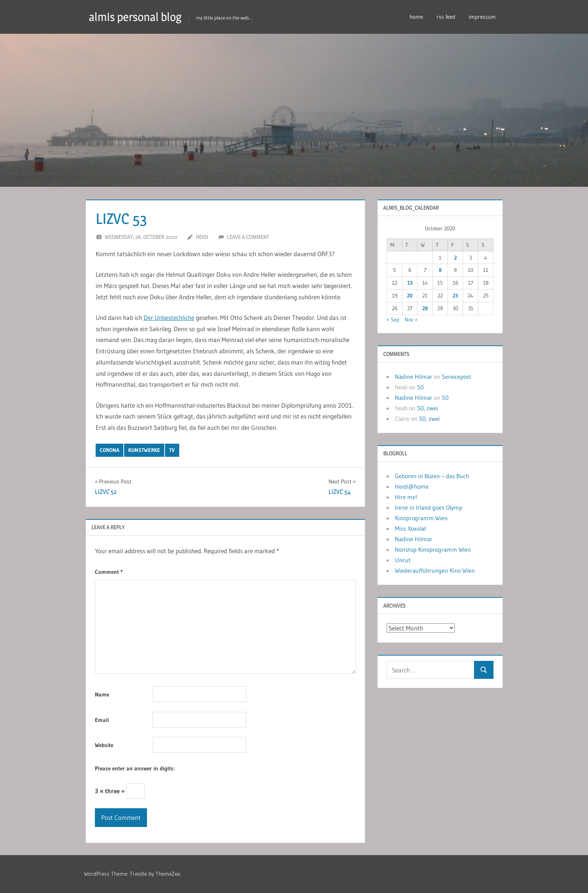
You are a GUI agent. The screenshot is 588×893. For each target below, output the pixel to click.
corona (109, 450)
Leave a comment (248, 237)
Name (102, 694)
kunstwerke (144, 450)
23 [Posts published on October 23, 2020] (455, 296)
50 (420, 387)
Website (104, 745)
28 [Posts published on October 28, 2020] (425, 308)
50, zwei (427, 408)
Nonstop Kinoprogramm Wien (433, 549)
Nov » (411, 320)
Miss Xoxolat (411, 528)
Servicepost (457, 377)
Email (102, 720)
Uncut (403, 560)
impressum (482, 17)
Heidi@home (412, 486)
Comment (109, 572)
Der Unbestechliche (169, 317)
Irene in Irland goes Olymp (429, 507)
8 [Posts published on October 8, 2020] (440, 270)
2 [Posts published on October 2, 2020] (455, 258)
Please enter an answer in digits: (135, 768)
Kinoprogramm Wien (421, 518)
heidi (202, 237)
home (416, 17)
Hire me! (406, 497)
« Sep (393, 320)
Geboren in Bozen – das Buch (432, 476)
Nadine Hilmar (414, 377)
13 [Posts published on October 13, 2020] (410, 283)
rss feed (446, 17)
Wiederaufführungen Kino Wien (435, 570)
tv (172, 450)
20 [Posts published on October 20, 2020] (410, 296)
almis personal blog (137, 17)
